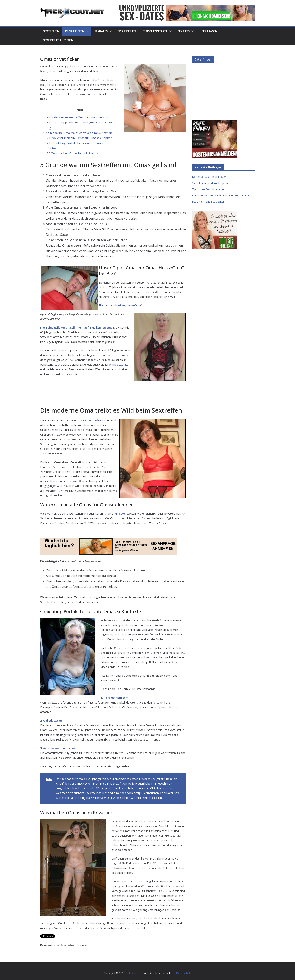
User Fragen (209, 31)
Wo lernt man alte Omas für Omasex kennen (80, 138)
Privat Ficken (75, 31)
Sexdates (101, 31)
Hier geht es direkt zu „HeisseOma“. (121, 305)
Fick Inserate (127, 31)
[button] (86, 31)
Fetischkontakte (155, 31)
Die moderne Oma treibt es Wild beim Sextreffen (77, 133)
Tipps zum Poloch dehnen (208, 189)
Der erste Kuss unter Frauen (209, 177)
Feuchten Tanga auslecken (208, 202)
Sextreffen (51, 31)
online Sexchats (119, 365)
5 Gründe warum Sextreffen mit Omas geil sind (76, 117)
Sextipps (184, 31)
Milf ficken (120, 514)
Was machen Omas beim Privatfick (73, 153)
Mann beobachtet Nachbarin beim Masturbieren (221, 195)
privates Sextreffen (89, 420)
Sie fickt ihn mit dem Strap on (210, 183)
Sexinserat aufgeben (58, 40)
